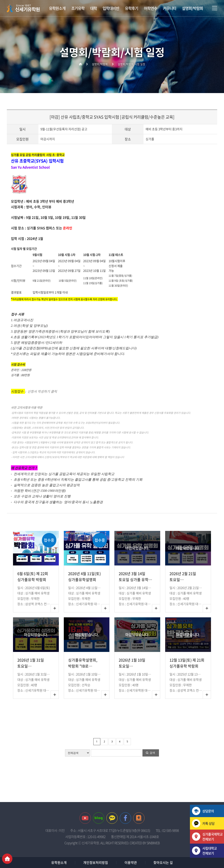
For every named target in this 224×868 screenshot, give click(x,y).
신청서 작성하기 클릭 (42, 391)
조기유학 (78, 8)
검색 (152, 753)
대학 (94, 8)
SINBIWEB (153, 843)
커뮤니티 (169, 8)
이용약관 (131, 862)
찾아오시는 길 (163, 862)
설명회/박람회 (192, 8)
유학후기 (132, 8)
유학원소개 (57, 8)
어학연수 (151, 8)
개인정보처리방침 (96, 862)
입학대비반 (111, 8)
